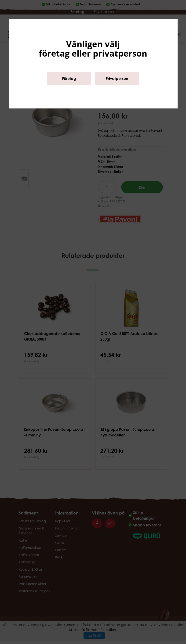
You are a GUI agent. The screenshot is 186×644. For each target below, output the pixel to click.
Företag (69, 79)
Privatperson (117, 79)
